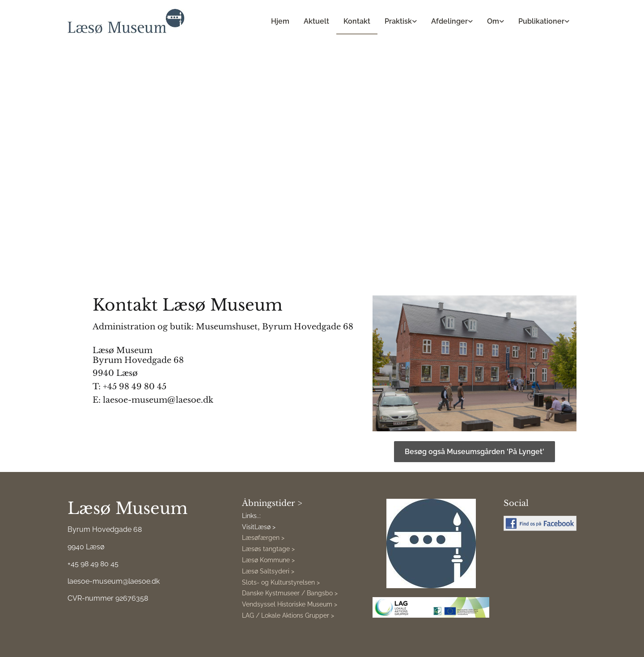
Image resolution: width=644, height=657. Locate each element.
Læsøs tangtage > (268, 549)
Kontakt (357, 21)
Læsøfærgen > (263, 538)
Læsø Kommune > (268, 560)
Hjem (280, 21)
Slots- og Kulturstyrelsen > (281, 582)
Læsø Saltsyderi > (268, 571)
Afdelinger (449, 21)
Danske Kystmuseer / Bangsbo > (290, 593)
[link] (401, 22)
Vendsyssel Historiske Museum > (290, 604)
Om (493, 21)
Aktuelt (316, 21)
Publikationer (541, 21)
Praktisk (398, 21)
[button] (475, 452)
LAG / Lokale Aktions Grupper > (288, 615)
